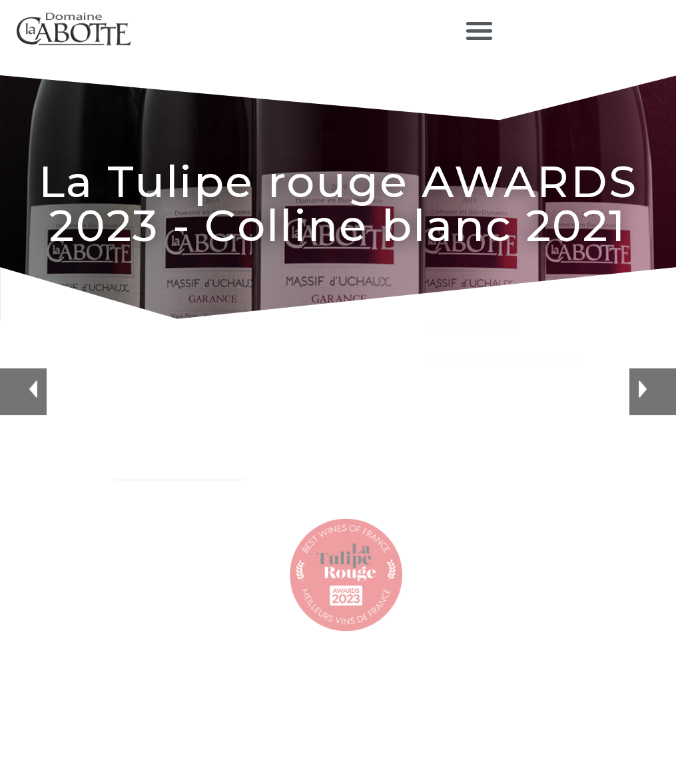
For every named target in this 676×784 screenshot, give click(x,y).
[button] (479, 30)
